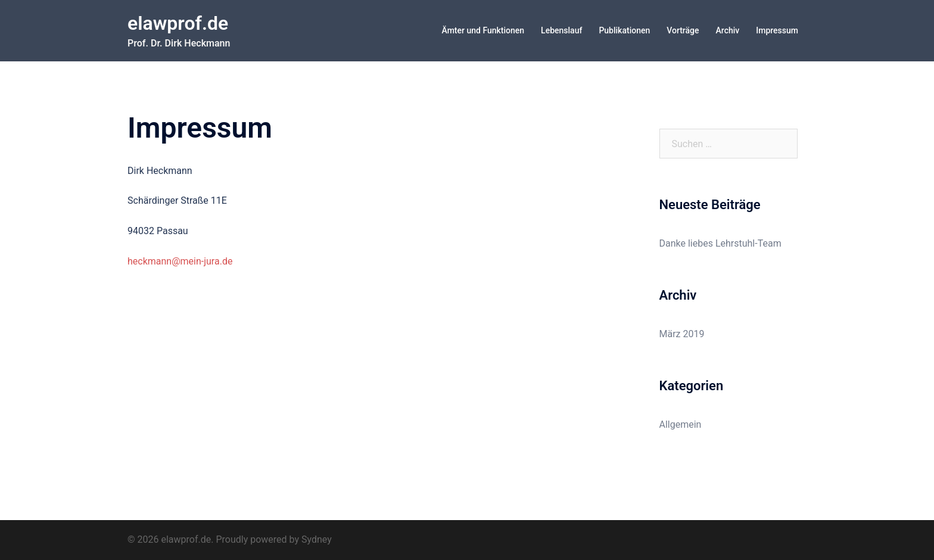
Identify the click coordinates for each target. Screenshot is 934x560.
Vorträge (683, 30)
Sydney (317, 539)
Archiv (728, 30)
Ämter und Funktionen (483, 30)
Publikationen (624, 30)
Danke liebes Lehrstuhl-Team (720, 243)
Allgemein (681, 424)
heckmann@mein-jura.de (180, 261)
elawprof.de (178, 23)
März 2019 (682, 334)
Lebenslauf (561, 30)
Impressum (777, 30)
